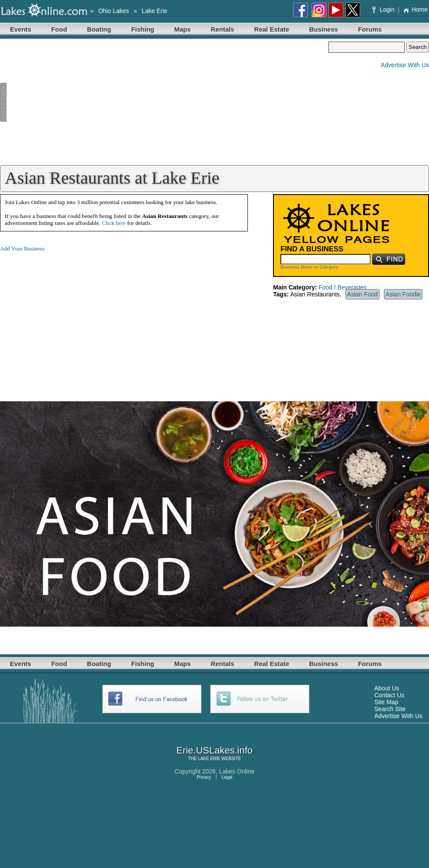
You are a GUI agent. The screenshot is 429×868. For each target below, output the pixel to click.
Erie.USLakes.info (214, 750)
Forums (370, 29)
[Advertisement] (164, 102)
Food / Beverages (343, 287)
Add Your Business (22, 249)
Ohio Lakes (114, 11)
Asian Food (362, 294)
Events (21, 29)
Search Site (390, 709)
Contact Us (389, 695)
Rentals (222, 29)
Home (415, 10)
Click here (114, 223)
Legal (227, 777)
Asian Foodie (403, 294)
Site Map (386, 702)
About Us (387, 688)
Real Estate (272, 29)
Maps (182, 29)
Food (59, 29)
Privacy (204, 777)
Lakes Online (237, 771)
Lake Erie (154, 11)
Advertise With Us (405, 65)
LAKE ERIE (209, 759)
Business (323, 29)
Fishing (143, 29)
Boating (99, 29)
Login (384, 10)
